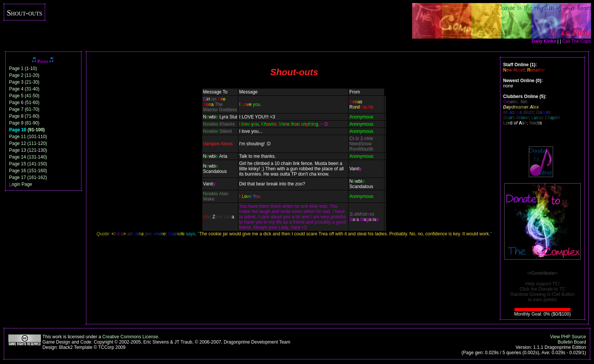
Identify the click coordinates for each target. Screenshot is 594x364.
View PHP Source (568, 337)
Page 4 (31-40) (24, 89)
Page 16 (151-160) (28, 171)
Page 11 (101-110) (28, 137)
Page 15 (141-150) (28, 164)
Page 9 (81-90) (24, 123)
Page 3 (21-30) (24, 82)
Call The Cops (577, 41)
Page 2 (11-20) (24, 75)
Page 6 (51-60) (24, 103)
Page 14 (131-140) (28, 157)
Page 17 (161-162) (28, 177)
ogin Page (21, 184)
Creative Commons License (130, 337)
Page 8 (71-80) (24, 116)
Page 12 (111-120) (28, 143)
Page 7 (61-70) (24, 109)
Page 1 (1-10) (23, 68)
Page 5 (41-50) (24, 96)
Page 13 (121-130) (28, 150)
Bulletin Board (572, 342)
